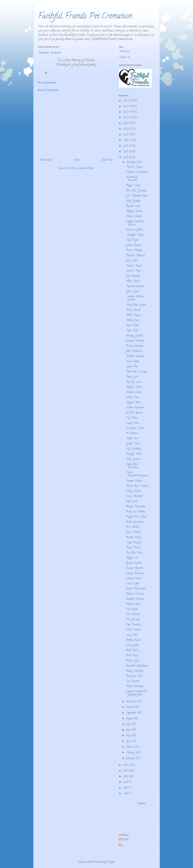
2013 (126, 771)
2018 (126, 141)
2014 (126, 765)
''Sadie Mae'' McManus (132, 466)
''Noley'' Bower (133, 310)
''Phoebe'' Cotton (134, 392)
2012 (126, 777)
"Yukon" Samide (133, 563)
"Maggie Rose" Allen (136, 517)
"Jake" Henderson (134, 351)
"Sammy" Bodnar (134, 481)
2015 (126, 158)
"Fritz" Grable (132, 645)
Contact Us (125, 57)
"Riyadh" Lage (133, 206)
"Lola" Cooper (132, 584)
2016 (126, 152)
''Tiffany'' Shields (134, 211)
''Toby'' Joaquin (133, 459)
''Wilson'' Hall (133, 271)
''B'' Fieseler (131, 433)
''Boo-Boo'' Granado (136, 191)
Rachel (125, 840)
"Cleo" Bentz (132, 609)
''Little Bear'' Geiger (136, 305)
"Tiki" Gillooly (133, 620)
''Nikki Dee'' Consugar (136, 372)
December (131, 163)
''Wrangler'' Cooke (135, 428)
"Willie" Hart (132, 397)
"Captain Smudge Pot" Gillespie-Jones (136, 693)
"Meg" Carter (132, 501)
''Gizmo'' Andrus (133, 245)
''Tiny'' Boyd (132, 240)
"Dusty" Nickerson (135, 573)
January (130, 758)
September (131, 713)
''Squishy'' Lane (133, 382)
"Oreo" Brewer (133, 615)
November (131, 702)
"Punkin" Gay (132, 661)
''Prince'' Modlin (134, 250)
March (130, 747)
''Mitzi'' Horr (132, 439)
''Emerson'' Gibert (134, 230)
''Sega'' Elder (132, 331)
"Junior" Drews (133, 532)
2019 (126, 135)
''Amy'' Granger (133, 201)
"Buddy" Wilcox (134, 537)
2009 (126, 788)
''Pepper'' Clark (133, 186)
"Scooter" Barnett (134, 568)
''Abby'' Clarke (132, 281)
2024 (126, 107)
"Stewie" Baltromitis (136, 589)
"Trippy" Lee (132, 558)
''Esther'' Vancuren (135, 408)
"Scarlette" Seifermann (136, 666)
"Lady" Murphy (133, 543)
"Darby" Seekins (133, 491)
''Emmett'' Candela (135, 356)
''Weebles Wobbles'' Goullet (135, 298)
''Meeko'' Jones (133, 320)
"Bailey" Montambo (135, 507)
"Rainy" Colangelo (134, 671)
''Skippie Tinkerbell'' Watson (135, 223)
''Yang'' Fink (132, 367)
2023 (126, 112)
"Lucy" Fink (131, 635)
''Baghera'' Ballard (135, 256)
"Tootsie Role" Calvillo (137, 486)
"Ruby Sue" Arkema (135, 512)
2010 (126, 782)
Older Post (107, 160)
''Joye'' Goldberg (133, 449)
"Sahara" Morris (134, 579)
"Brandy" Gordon (134, 336)
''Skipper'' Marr (133, 403)
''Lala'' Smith (132, 362)
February (131, 753)
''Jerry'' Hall (132, 261)
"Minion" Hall (133, 604)
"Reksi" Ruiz (132, 656)
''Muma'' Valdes (134, 216)
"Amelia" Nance (133, 640)
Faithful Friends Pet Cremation (85, 17)
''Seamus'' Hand (134, 266)
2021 (126, 124)
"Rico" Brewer (133, 527)
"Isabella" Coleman (135, 599)
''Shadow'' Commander (137, 172)
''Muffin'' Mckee (134, 387)
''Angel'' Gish (132, 377)
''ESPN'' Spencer (134, 413)
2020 (126, 129)
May (129, 736)
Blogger (111, 862)
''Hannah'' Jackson (135, 286)
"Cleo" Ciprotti (132, 681)
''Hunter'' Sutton (134, 167)
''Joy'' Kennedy (133, 276)
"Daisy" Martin (133, 548)
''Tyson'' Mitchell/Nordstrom (137, 474)
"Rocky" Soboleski (134, 346)
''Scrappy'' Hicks (134, 454)
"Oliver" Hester (133, 630)
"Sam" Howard (133, 625)
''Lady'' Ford (132, 423)
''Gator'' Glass (132, 292)
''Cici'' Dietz (131, 418)
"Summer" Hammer (135, 341)
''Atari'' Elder (132, 326)
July (129, 724)
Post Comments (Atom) (83, 168)
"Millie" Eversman (135, 686)
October (130, 707)
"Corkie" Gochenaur (135, 522)
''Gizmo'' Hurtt (133, 444)
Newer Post (46, 160)
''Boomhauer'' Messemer (132, 179)
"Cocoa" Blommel (134, 496)
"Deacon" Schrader (135, 594)
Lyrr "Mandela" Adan (136, 196)
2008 (126, 794)
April (129, 741)
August (130, 719)
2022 (126, 118)
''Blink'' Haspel (133, 315)
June (129, 730)
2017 (126, 146)
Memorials (124, 52)
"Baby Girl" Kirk (134, 676)
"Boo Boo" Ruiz (134, 553)
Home (77, 160)
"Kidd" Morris (133, 651)
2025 (126, 101)
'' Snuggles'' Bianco (135, 235)
